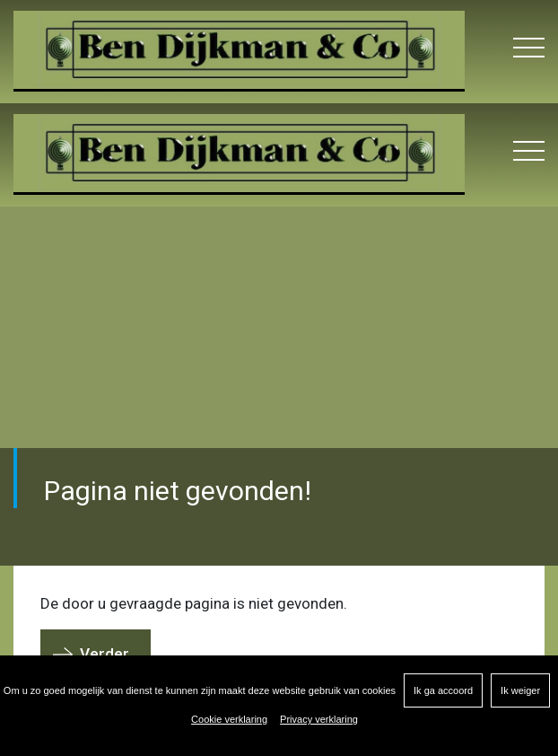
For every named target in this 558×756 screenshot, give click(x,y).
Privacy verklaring (319, 719)
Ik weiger (520, 690)
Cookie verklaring (229, 719)
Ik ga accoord (443, 690)
